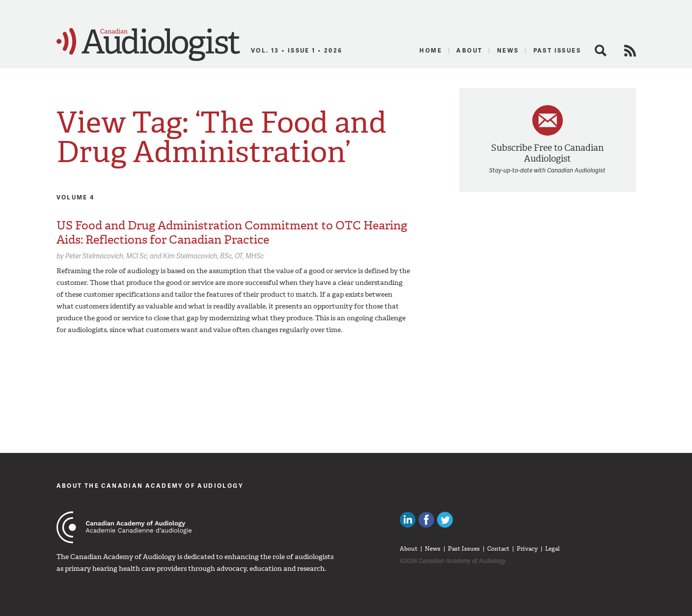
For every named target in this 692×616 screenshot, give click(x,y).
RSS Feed (630, 51)
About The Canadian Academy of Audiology (150, 486)
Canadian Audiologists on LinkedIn (408, 520)
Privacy (527, 549)
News (508, 50)
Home (431, 50)
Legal (553, 549)
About (469, 50)
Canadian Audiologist (148, 45)
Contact (498, 549)
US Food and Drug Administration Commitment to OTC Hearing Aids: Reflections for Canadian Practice (232, 233)
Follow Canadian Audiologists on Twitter (445, 520)
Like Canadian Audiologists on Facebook (426, 520)
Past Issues (557, 50)
